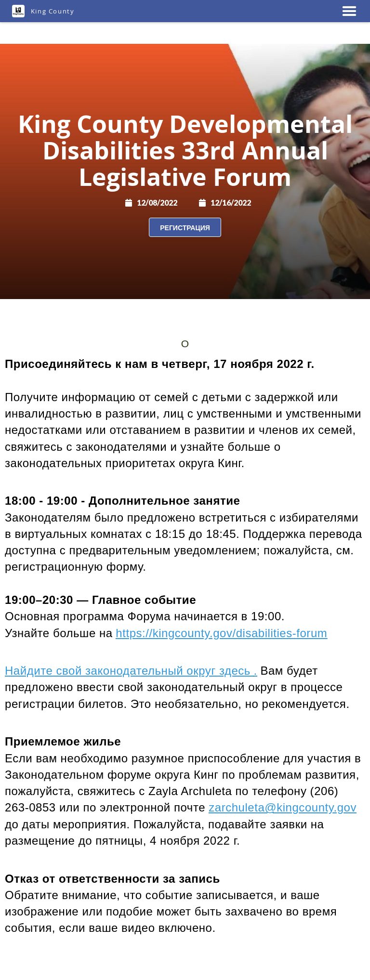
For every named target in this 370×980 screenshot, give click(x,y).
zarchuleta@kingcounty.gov (283, 807)
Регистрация (185, 228)
